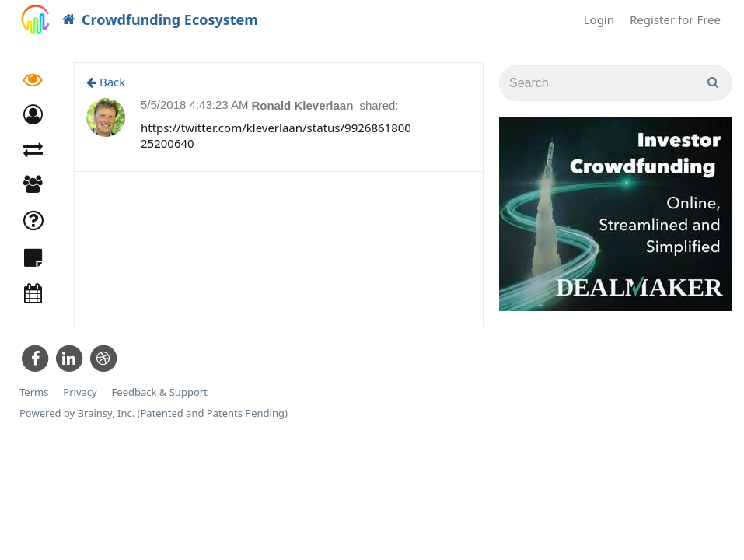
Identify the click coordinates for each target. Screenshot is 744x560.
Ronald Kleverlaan (304, 105)
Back (106, 82)
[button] (33, 115)
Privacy (80, 392)
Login (599, 19)
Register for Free (675, 19)
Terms (34, 392)
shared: (379, 105)
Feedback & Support (160, 392)
